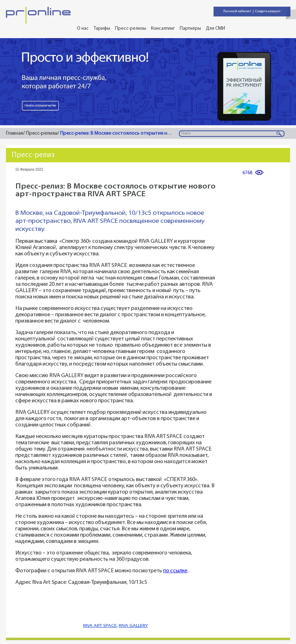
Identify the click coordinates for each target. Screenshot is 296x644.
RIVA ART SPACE (100, 626)
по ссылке (175, 571)
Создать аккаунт (268, 11)
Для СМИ (215, 29)
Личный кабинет (237, 11)
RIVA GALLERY (133, 626)
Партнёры (190, 29)
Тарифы (102, 29)
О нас (83, 29)
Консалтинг (163, 29)
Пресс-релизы (131, 29)
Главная (15, 133)
